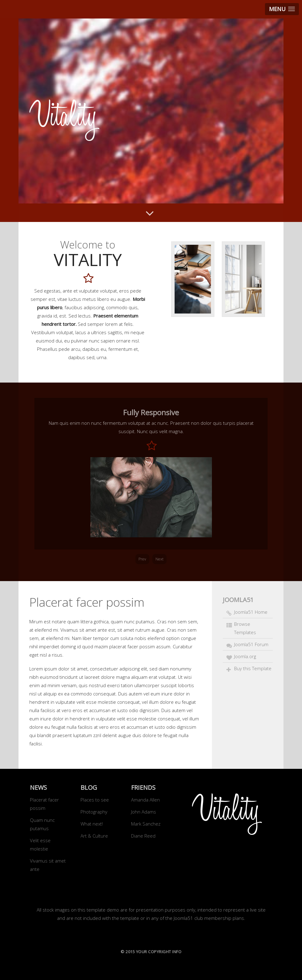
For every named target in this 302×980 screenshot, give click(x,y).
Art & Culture (94, 836)
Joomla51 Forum (251, 644)
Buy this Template (253, 668)
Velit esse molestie (40, 845)
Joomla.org (245, 656)
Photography (94, 812)
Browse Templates (245, 628)
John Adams (144, 812)
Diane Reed (143, 836)
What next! (92, 824)
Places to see (95, 800)
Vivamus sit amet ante (48, 865)
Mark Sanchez (146, 824)
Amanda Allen (145, 800)
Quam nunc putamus (42, 824)
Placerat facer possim (44, 804)
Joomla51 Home (251, 612)
